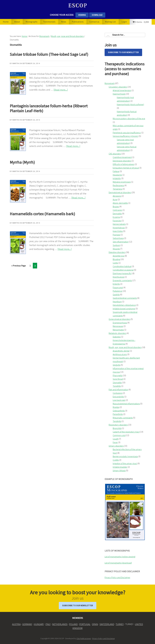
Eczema (116, 217)
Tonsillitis (117, 386)
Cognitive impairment (122, 157)
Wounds (116, 249)
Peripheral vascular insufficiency (127, 133)
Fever (115, 442)
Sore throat (118, 379)
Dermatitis (117, 213)
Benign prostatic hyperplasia (125, 456)
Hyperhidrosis (119, 228)
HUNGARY (39, 624)
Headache (117, 175)
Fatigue (116, 171)
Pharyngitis (118, 375)
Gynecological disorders (119, 319)
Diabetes (117, 337)
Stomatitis (117, 382)
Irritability (117, 178)
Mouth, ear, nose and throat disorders (125, 347)
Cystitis (116, 460)
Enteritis (116, 284)
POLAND (73, 624)
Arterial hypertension (122, 90)
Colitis (115, 263)
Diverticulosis (118, 277)
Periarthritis (118, 414)
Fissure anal (118, 287)
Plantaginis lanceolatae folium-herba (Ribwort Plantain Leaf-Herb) (49, 108)
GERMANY (27, 624)
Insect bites (118, 231)
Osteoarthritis (119, 411)
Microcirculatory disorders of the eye (129, 118)
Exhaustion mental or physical (126, 168)
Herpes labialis (119, 224)
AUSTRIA (16, 624)
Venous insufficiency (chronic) (126, 136)
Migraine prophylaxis (122, 182)
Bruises (116, 206)
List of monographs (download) (118, 563)
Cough (116, 439)
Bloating (116, 259)
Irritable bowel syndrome (124, 309)
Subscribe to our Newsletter (123, 52)
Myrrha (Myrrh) (22, 162)
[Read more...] (61, 90)
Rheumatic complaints (123, 418)
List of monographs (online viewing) (120, 557)
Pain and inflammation (118, 389)
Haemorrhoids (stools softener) (130, 104)
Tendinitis (117, 421)
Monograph (110, 83)
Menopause (118, 326)
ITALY (48, 624)
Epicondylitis (118, 397)
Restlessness (118, 185)
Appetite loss (118, 256)
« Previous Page (19, 266)
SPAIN (95, 624)
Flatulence (117, 291)
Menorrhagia (118, 330)
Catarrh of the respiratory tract (126, 432)
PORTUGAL (85, 624)
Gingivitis (117, 365)
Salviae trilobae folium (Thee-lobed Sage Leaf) (49, 54)
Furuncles (117, 221)
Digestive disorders (117, 252)
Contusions (118, 393)
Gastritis (116, 294)
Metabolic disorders (117, 333)
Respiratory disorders (118, 425)
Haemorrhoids (119, 94)
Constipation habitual (122, 266)
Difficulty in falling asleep (123, 164)
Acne (115, 199)
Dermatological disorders (120, 192)
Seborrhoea (118, 238)
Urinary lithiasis (119, 470)
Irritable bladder (120, 467)
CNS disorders (115, 154)
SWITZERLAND (107, 624)
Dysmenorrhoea (120, 323)
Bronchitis (117, 428)
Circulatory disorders (118, 87)
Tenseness (117, 189)
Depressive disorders (122, 161)
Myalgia (116, 407)
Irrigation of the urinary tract (125, 463)
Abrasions (117, 196)
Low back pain (119, 400)
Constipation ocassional (123, 270)
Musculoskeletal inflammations (126, 404)
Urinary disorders (116, 446)
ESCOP (77, 5)
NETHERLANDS (60, 624)
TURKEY (120, 624)
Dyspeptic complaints (122, 280)
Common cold (119, 435)
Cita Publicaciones (84, 638)
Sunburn (116, 245)
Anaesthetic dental (121, 351)
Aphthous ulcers (120, 354)
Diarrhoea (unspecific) (122, 273)
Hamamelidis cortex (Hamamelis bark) (42, 214)
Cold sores (117, 210)
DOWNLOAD (97, 15)
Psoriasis (116, 235)
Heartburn (117, 301)
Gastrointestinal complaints (125, 298)
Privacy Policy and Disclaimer (117, 577)
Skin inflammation (121, 242)
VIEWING (82, 15)
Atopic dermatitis (120, 203)
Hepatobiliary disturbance (124, 305)
